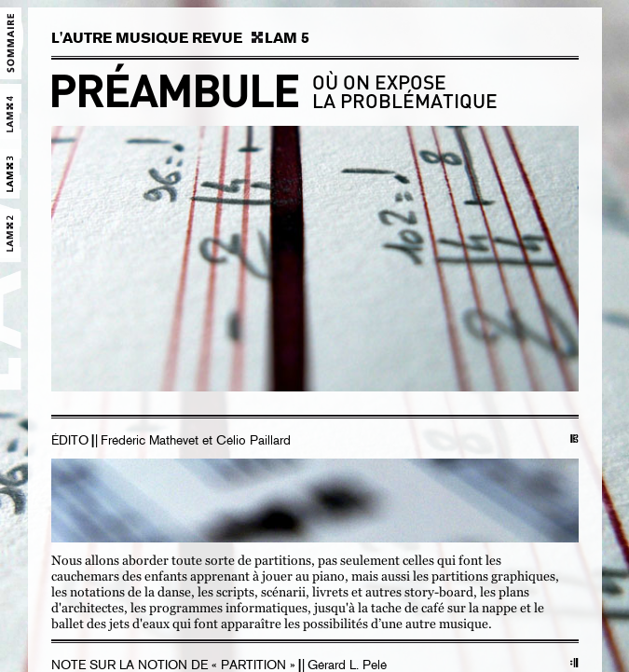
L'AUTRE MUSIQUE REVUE (147, 38)
